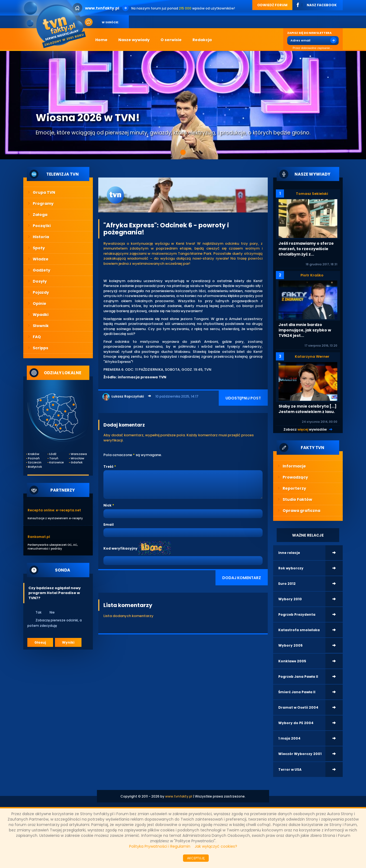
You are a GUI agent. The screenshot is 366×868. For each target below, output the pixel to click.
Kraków (34, 454)
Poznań (34, 458)
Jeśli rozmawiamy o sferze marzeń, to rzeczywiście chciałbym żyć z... (306, 249)
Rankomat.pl (39, 537)
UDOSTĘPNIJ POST (243, 398)
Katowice (56, 462)
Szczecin (35, 462)
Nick (107, 505)
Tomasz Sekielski (312, 194)
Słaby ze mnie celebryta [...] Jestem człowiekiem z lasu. (308, 409)
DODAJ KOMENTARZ (242, 578)
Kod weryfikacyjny (120, 548)
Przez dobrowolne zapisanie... (310, 48)
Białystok (35, 467)
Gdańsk (77, 462)
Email (109, 525)
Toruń (54, 458)
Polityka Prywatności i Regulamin (160, 846)
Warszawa (78, 454)
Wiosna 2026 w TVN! (88, 118)
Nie (49, 612)
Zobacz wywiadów (305, 429)
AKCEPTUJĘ (196, 858)
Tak (35, 612)
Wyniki (68, 642)
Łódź (53, 454)
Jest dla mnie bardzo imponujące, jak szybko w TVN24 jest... (305, 330)
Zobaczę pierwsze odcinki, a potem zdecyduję (55, 623)
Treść (108, 467)
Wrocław (77, 458)
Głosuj (40, 642)
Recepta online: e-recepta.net (54, 510)
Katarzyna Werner (312, 356)
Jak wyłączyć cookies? (216, 846)
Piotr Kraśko (312, 275)
